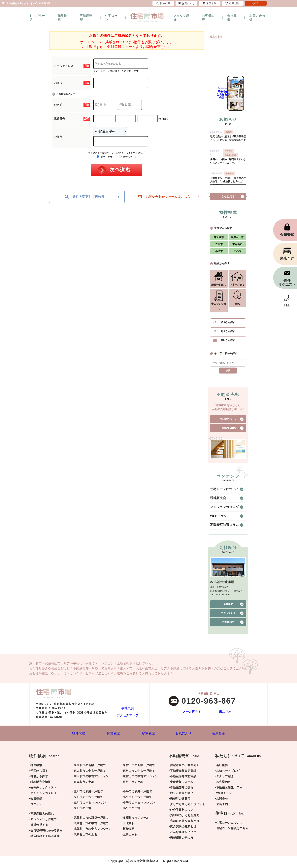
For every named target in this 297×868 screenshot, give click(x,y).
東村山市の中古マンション (140, 779)
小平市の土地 (132, 811)
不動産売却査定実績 (183, 773)
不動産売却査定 (228, 430)
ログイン (36, 807)
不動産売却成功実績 (183, 779)
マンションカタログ (221, 509)
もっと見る (228, 198)
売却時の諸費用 (180, 801)
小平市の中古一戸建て (137, 800)
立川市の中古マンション (90, 805)
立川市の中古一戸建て (88, 800)
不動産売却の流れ (182, 790)
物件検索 (62, 18)
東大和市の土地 (84, 785)
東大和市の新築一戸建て (90, 768)
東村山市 (237, 246)
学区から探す (228, 342)
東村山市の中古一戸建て (139, 773)
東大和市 (219, 239)
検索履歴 (233, 3)
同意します (105, 157)
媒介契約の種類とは (183, 829)
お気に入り (187, 3)
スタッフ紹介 (181, 18)
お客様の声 (208, 18)
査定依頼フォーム (182, 785)
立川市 (219, 246)
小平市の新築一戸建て (137, 794)
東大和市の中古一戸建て (90, 773)
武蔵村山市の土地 (85, 837)
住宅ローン (111, 18)
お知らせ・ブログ (228, 773)
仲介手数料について (183, 812)
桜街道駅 (129, 832)
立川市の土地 (82, 811)
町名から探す (228, 333)
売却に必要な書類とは (185, 824)
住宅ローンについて (221, 491)
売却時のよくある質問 (185, 818)
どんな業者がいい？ (183, 835)
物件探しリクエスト (44, 790)
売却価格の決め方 (182, 840)
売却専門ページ (228, 421)
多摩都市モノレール (136, 820)
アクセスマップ (128, 717)
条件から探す (228, 324)
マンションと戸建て (44, 822)
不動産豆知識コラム (221, 527)
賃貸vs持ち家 (39, 828)
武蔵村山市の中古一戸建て (91, 826)
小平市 (219, 253)
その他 (237, 253)
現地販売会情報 (41, 785)
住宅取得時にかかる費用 (47, 833)
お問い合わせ (257, 18)
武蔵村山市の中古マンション (93, 832)
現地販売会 (216, 500)
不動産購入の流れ (42, 816)
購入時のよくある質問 (45, 839)
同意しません (128, 157)
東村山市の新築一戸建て (139, 768)
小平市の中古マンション (139, 805)
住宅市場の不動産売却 (185, 768)
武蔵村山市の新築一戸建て (91, 820)
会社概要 (232, 18)
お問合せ (222, 801)
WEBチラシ (216, 518)
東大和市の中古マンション (91, 779)
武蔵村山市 (237, 239)
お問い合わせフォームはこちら (164, 197)
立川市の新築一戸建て (88, 794)
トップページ (37, 18)
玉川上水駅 (130, 837)
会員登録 (36, 801)
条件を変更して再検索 (84, 197)
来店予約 (225, 714)
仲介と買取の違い (182, 796)
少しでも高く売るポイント (187, 807)
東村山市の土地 (133, 785)
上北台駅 (129, 826)
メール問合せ (192, 714)
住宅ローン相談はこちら (232, 831)
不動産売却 (86, 18)
